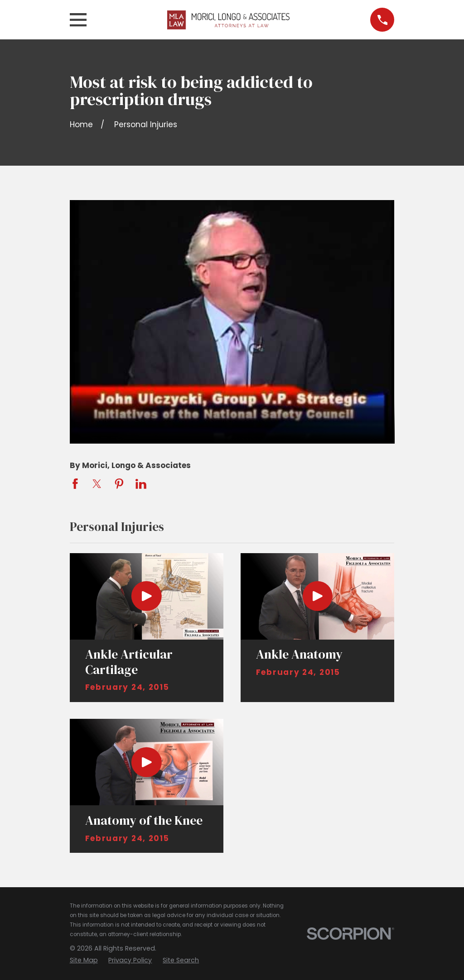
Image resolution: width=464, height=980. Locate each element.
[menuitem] (84, 961)
